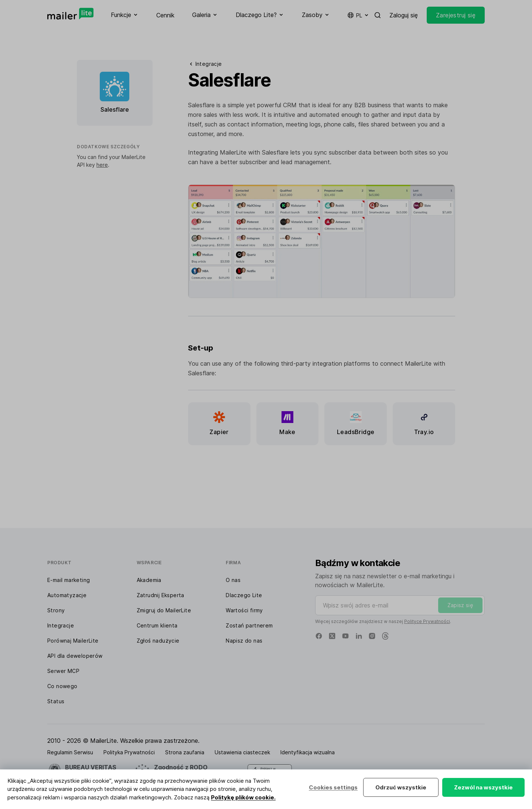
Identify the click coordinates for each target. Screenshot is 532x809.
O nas (233, 580)
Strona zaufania (185, 752)
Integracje (61, 625)
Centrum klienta (157, 625)
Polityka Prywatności (129, 752)
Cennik (165, 15)
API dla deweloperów (75, 656)
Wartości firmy (244, 610)
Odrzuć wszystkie (401, 787)
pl (358, 15)
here (102, 165)
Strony (56, 610)
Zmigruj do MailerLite (164, 610)
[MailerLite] (70, 14)
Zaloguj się (404, 15)
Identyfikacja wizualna (308, 752)
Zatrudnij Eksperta (161, 595)
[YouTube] (345, 636)
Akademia (149, 580)
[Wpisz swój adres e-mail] (400, 605)
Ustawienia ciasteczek (242, 752)
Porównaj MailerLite (73, 641)
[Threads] (385, 636)
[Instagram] (372, 636)
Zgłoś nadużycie (158, 641)
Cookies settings (333, 787)
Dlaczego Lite (244, 595)
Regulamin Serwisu (70, 752)
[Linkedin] (359, 636)
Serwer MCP (63, 671)
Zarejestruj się (456, 15)
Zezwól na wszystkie (483, 787)
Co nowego (62, 686)
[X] (332, 636)
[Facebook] (319, 636)
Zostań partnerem (249, 625)
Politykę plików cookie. (243, 797)
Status (56, 701)
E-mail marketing (69, 580)
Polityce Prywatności (427, 621)
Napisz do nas (244, 641)
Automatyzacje (67, 595)
